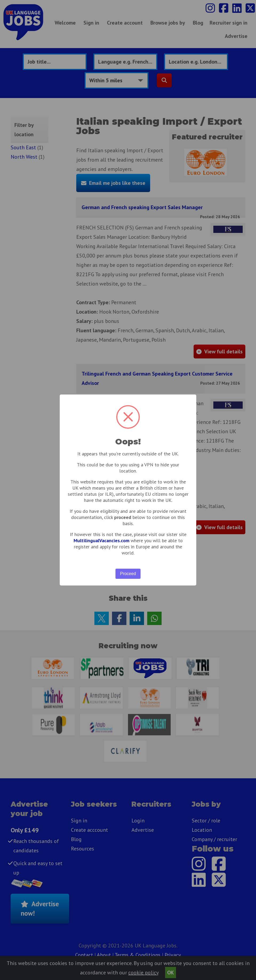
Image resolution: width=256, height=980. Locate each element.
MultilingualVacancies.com (101, 540)
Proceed (128, 574)
